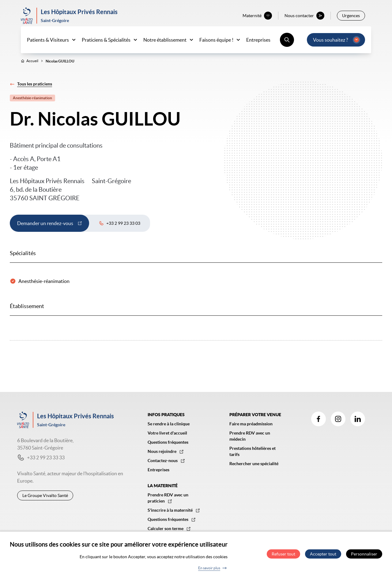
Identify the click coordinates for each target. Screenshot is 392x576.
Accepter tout (323, 554)
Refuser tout (283, 554)
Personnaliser (364, 554)
